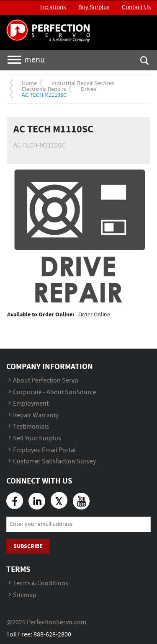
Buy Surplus (94, 8)
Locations (53, 8)
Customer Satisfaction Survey (54, 462)
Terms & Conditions (41, 583)
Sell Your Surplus (37, 438)
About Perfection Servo (46, 381)
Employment (31, 404)
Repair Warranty (36, 415)
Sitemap (25, 595)
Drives (89, 89)
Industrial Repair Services (83, 83)
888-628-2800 (52, 635)
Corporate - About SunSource (55, 392)
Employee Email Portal (44, 450)
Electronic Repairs (44, 89)
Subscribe (28, 546)
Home (29, 83)
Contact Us (136, 8)
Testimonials (31, 427)
